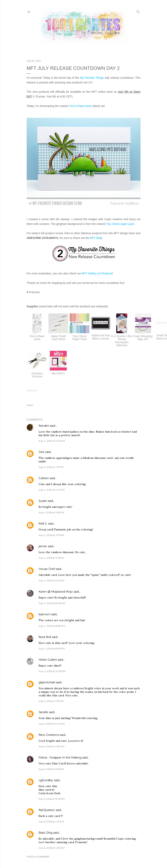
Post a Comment (38, 857)
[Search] (138, 11)
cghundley (46, 780)
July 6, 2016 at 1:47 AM (51, 822)
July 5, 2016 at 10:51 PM (52, 799)
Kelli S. (43, 524)
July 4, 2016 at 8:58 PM (52, 626)
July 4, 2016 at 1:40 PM (52, 490)
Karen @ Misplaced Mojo (56, 592)
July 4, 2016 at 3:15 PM (51, 558)
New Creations (49, 735)
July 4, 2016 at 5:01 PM (51, 580)
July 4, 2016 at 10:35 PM (52, 671)
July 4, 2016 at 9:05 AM (52, 441)
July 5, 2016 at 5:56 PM (51, 769)
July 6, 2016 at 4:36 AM (52, 848)
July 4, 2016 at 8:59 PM (52, 649)
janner (43, 546)
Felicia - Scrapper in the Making (60, 758)
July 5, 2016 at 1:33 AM (51, 701)
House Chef (47, 569)
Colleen (44, 478)
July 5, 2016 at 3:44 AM (52, 724)
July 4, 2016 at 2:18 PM (51, 512)
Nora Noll (45, 637)
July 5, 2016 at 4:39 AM (51, 746)
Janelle (43, 712)
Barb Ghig (45, 833)
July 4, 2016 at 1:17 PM (51, 467)
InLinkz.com (32, 391)
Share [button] (30, 405)
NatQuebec (47, 810)
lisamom (44, 614)
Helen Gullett (48, 660)
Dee (42, 452)
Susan (43, 501)
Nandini (44, 426)
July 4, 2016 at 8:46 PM (52, 603)
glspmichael (47, 682)
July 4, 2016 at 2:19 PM (51, 535)
